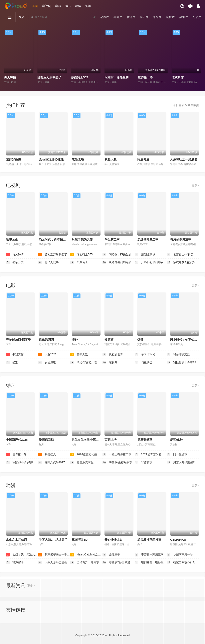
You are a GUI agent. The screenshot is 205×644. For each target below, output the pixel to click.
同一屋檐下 (177, 455)
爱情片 (131, 17)
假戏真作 (178, 77)
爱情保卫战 (46, 440)
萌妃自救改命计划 (181, 562)
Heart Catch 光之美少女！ (86, 555)
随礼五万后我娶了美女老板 (55, 77)
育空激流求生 (82, 463)
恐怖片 (157, 17)
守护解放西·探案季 (18, 340)
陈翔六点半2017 (52, 463)
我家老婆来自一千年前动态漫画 (54, 555)
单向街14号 (145, 355)
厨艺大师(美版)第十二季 (183, 463)
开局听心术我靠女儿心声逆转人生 (151, 262)
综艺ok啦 (176, 440)
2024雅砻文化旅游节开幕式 (86, 455)
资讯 (88, 6)
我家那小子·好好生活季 (22, 463)
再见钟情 (10, 77)
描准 (12, 363)
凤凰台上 (79, 262)
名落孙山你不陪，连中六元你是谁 (183, 255)
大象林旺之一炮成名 (184, 159)
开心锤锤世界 (114, 540)
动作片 (105, 17)
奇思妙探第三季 (181, 239)
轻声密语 (15, 562)
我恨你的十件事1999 (183, 363)
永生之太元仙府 (17, 540)
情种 (75, 340)
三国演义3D (80, 540)
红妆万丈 (15, 262)
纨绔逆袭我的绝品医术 (119, 262)
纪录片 (197, 17)
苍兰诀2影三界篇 (116, 562)
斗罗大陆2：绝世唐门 (53, 540)
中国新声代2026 (17, 440)
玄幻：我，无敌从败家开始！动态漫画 (22, 555)
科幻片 (144, 17)
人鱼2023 (47, 355)
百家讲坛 (111, 440)
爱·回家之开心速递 (51, 159)
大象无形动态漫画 (53, 562)
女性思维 (47, 363)
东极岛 (110, 363)
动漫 (78, 6)
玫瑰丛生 (12, 239)
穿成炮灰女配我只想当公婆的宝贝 (183, 262)
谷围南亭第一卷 (180, 555)
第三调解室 (145, 440)
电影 (58, 6)
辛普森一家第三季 (149, 555)
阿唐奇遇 (143, 159)
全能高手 (111, 555)
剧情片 (170, 17)
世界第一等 (145, 77)
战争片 (184, 17)
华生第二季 (112, 239)
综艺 (68, 6)
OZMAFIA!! (178, 540)
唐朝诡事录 (145, 255)
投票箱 (109, 340)
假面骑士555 (80, 77)
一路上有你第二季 (117, 455)
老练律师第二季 (148, 239)
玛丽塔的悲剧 (178, 355)
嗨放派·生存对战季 (117, 463)
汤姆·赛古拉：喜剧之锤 (86, 363)
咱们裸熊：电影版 (149, 562)
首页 (35, 6)
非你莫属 (144, 463)
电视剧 (47, 6)
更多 (195, 185)
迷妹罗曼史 (14, 159)
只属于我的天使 (82, 239)
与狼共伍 (144, 363)
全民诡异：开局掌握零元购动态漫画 (86, 562)
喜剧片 (118, 17)
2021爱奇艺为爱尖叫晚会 (151, 455)
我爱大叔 (111, 159)
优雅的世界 (113, 355)
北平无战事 (48, 262)
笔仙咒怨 (78, 159)
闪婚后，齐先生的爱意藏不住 (124, 77)
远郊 (140, 340)
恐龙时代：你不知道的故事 (57, 239)
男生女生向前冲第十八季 (88, 440)
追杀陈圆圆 (46, 340)
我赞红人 (47, 455)
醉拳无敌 (79, 355)
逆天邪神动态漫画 (149, 540)
